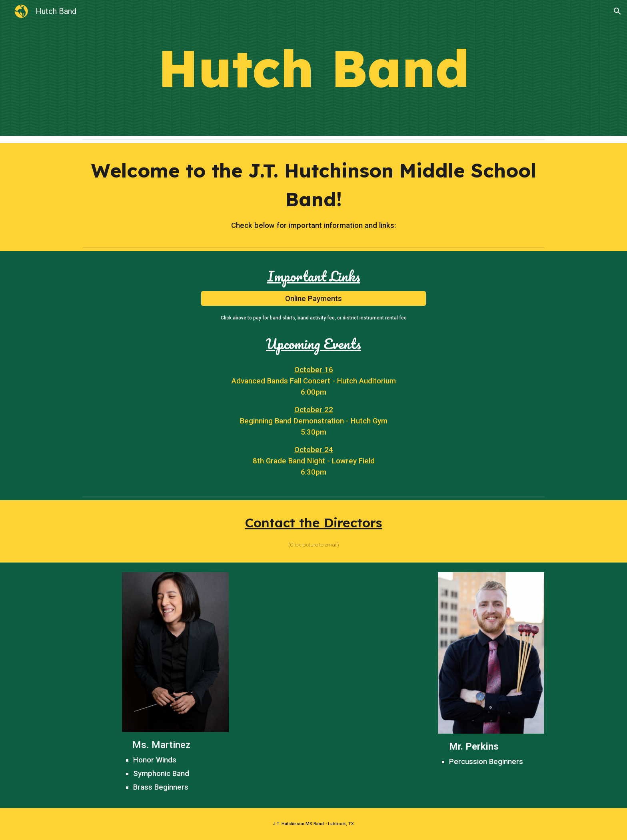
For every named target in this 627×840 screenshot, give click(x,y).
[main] (313, 68)
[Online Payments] (313, 298)
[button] (617, 11)
